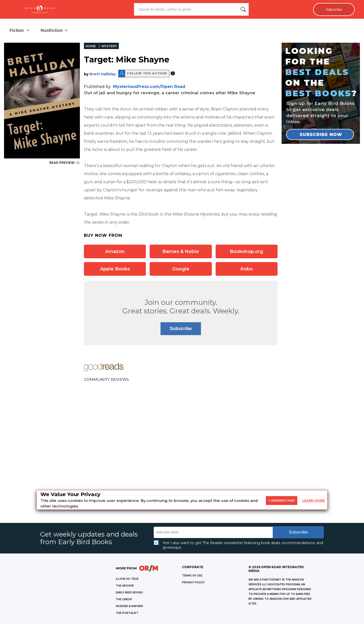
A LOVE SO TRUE (127, 579)
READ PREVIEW (65, 163)
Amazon (115, 252)
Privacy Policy (193, 583)
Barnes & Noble (181, 252)
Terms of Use (192, 576)
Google (181, 269)
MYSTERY (109, 47)
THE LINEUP (124, 600)
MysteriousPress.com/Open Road (149, 87)
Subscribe (333, 9)
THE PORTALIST (127, 614)
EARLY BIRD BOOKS (129, 593)
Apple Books (115, 269)
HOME (91, 47)
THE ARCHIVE (125, 586)
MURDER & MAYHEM (129, 607)
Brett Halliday (103, 75)
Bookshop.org (246, 252)
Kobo (247, 269)
